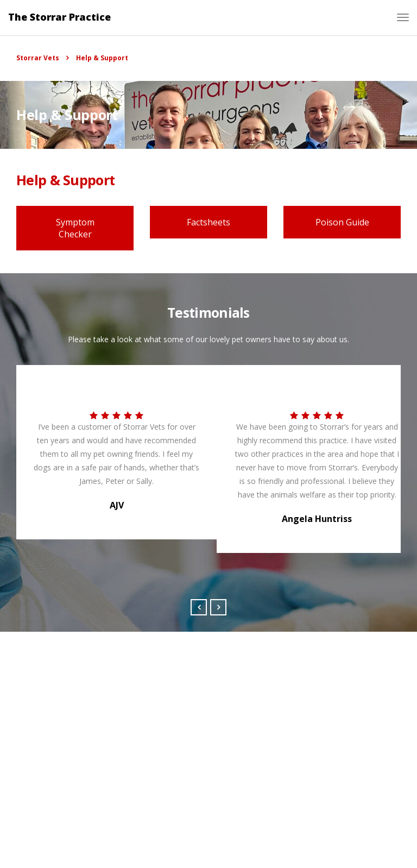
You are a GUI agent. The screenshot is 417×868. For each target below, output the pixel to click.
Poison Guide (342, 222)
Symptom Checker (75, 228)
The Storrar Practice (59, 17)
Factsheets (208, 222)
